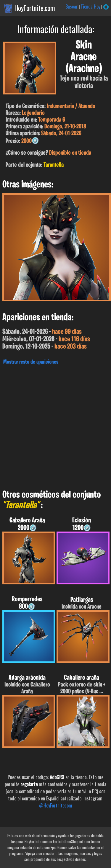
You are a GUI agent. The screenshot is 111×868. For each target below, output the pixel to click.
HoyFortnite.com (35, 8)
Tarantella (54, 165)
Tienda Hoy (90, 6)
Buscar (72, 6)
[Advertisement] (55, 426)
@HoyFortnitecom (56, 805)
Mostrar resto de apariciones (31, 362)
